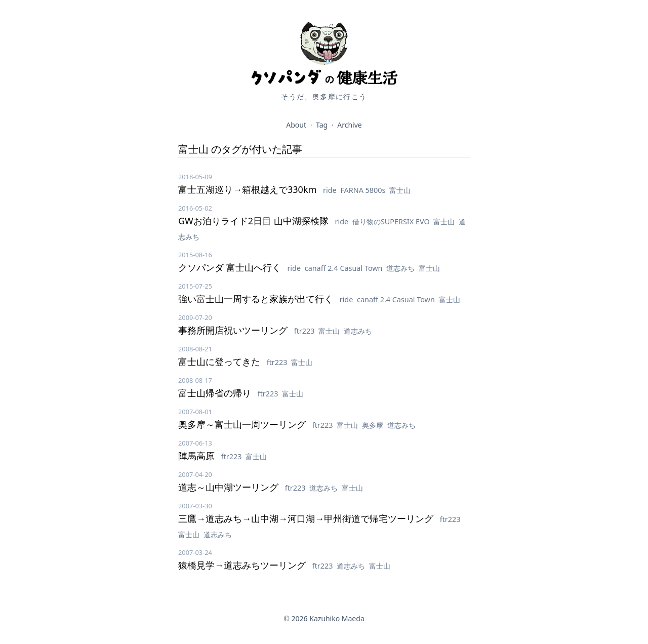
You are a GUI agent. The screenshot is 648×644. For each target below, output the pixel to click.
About (296, 125)
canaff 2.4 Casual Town (345, 268)
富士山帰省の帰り (216, 393)
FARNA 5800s (364, 190)
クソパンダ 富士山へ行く (231, 267)
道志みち (401, 268)
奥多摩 (374, 425)
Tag (322, 125)
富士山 (400, 190)
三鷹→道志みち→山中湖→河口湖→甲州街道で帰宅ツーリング (307, 518)
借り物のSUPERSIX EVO (392, 222)
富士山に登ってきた (220, 361)
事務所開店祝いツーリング (234, 330)
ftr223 (306, 331)
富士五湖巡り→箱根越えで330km (249, 189)
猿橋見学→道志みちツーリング (243, 565)
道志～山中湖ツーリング (230, 487)
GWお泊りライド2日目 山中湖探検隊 (255, 221)
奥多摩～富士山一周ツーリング (243, 424)
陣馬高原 (198, 456)
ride (331, 190)
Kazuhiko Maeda (337, 618)
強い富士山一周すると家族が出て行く (257, 299)
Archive (349, 125)
